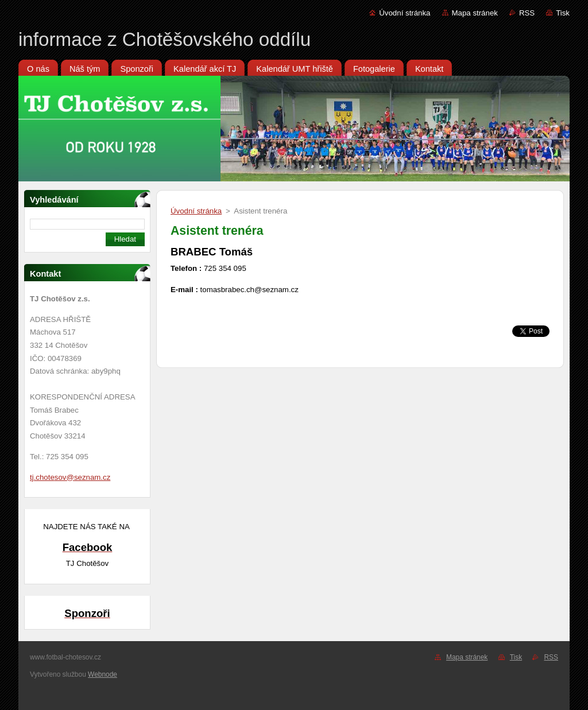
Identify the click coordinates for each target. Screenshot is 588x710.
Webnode (102, 674)
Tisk (563, 13)
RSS (527, 13)
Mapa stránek (475, 13)
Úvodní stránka (405, 13)
